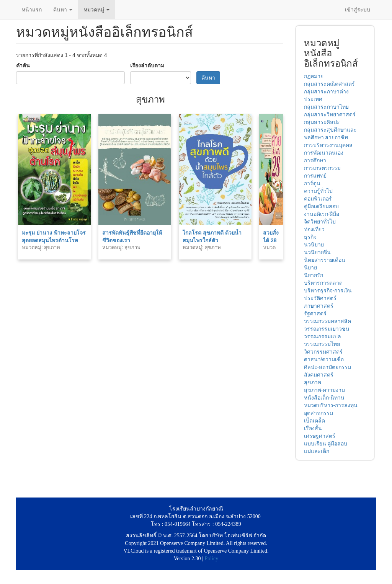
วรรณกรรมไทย (322, 344)
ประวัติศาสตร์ (320, 298)
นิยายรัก (314, 275)
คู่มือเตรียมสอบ (321, 206)
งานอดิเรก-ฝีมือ (322, 214)
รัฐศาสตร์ (315, 313)
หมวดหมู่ (97, 10)
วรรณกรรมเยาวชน (327, 329)
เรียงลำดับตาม (147, 65)
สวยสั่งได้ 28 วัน (271, 240)
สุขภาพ (313, 382)
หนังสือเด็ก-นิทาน (324, 398)
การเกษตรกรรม (322, 168)
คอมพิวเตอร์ (318, 199)
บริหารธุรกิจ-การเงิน (328, 290)
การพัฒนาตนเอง (324, 153)
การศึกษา (315, 160)
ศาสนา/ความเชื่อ (324, 359)
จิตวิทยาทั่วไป (320, 222)
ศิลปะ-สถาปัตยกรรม (328, 367)
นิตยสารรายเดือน (325, 260)
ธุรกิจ (310, 237)
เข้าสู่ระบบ (358, 10)
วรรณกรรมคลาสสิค (327, 321)
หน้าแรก (32, 10)
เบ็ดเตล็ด (314, 421)
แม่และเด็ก (317, 451)
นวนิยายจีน (317, 252)
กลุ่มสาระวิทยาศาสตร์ (330, 114)
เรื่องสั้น (313, 428)
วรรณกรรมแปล (323, 336)
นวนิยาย (314, 245)
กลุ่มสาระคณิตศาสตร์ (329, 84)
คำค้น (23, 65)
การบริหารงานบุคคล (328, 145)
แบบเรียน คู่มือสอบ (326, 444)
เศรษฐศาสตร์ (320, 436)
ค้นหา (63, 10)
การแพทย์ (315, 176)
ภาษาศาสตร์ (319, 306)
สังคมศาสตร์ (319, 375)
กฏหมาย (314, 76)
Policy (211, 559)
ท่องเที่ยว (314, 229)
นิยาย (310, 268)
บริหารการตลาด (323, 283)
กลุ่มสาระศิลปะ (322, 122)
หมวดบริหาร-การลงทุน (331, 405)
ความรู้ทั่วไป (318, 191)
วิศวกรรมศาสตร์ (323, 352)
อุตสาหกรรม (318, 413)
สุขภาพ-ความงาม (325, 390)
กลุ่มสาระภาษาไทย (326, 107)
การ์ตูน (312, 183)
